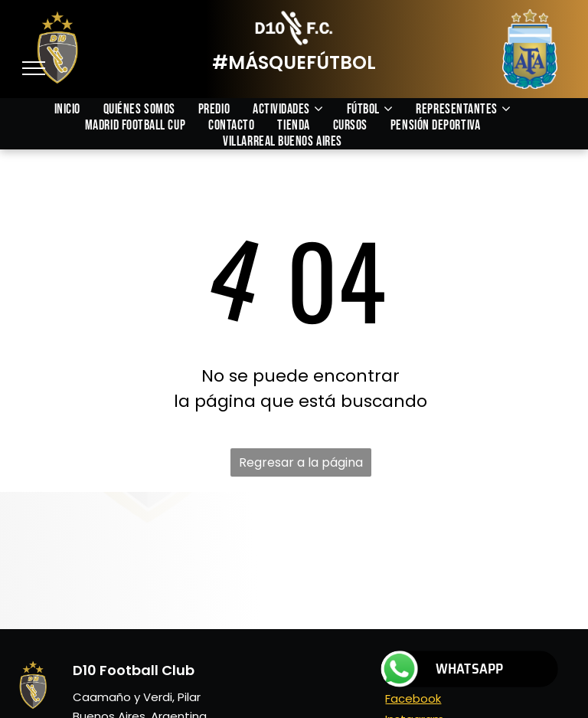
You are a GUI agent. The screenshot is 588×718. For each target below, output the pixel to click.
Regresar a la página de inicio (301, 465)
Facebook (413, 698)
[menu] (34, 68)
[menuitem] (79, 109)
